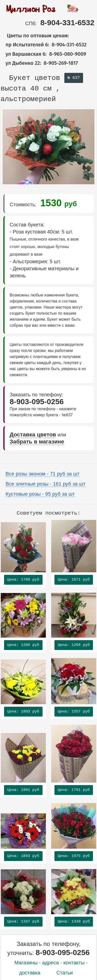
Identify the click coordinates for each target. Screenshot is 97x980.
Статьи (65, 973)
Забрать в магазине (37, 442)
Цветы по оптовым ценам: (35, 36)
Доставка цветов (33, 435)
